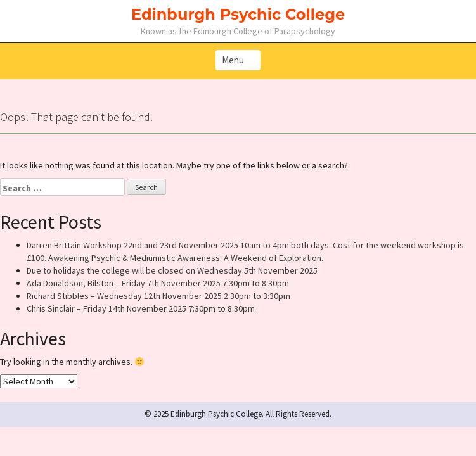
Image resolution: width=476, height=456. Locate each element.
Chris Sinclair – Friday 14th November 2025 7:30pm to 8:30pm (141, 308)
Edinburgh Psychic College (238, 14)
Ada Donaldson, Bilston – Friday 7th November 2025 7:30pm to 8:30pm (158, 283)
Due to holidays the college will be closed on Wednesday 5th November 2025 (172, 270)
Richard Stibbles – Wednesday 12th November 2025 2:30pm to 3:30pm (158, 296)
